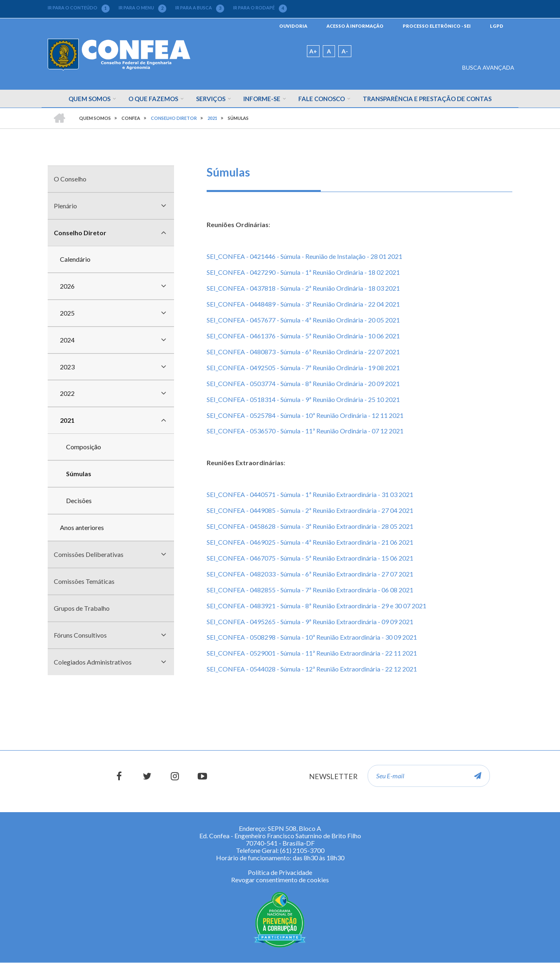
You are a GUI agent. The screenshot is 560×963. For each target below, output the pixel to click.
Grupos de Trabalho (82, 608)
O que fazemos (153, 99)
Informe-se (262, 99)
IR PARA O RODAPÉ (260, 8)
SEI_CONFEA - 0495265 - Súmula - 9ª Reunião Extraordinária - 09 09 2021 (310, 622)
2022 (67, 393)
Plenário (65, 206)
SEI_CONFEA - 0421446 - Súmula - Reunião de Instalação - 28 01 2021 (304, 256)
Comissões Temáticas (84, 581)
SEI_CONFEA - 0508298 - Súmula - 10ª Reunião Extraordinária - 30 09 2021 (312, 637)
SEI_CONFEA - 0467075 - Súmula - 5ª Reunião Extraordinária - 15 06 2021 (310, 558)
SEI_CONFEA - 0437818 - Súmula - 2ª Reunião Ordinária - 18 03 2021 (303, 288)
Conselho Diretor (80, 233)
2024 (67, 340)
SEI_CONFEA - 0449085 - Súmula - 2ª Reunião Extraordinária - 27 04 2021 (310, 510)
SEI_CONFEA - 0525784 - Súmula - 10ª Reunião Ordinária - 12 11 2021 (305, 415)
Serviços (211, 99)
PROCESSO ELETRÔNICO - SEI (437, 26)
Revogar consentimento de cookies (280, 880)
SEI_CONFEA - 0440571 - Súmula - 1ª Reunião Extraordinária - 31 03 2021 (310, 494)
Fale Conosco (322, 99)
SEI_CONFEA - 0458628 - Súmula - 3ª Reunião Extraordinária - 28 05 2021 (310, 526)
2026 (67, 286)
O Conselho (70, 179)
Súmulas (79, 474)
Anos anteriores (82, 527)
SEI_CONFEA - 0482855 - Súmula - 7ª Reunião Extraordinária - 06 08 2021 (310, 590)
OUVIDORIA (293, 26)
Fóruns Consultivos (80, 635)
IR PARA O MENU (142, 8)
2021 (67, 420)
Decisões (79, 500)
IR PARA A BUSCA (200, 8)
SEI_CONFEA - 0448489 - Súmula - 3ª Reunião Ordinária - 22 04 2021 (303, 304)
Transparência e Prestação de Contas (427, 99)
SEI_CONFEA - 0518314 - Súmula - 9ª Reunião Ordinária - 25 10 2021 (303, 399)
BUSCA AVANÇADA (488, 67)
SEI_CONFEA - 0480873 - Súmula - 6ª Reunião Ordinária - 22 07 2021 (303, 352)
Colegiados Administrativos (93, 662)
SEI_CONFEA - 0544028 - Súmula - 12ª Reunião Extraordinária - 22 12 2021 (312, 669)
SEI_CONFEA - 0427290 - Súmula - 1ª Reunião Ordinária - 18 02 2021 (303, 272)
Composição (84, 447)
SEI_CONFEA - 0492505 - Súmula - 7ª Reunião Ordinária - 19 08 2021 (303, 368)
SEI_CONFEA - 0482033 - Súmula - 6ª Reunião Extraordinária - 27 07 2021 (310, 574)
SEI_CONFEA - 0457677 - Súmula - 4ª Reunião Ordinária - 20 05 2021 (303, 320)
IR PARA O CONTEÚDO (79, 8)
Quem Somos (89, 99)
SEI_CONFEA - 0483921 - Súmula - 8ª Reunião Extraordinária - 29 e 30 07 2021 (316, 606)
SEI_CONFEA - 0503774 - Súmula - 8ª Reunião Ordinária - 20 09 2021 (303, 383)
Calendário (75, 259)
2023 (67, 367)
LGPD (497, 26)
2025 (67, 313)
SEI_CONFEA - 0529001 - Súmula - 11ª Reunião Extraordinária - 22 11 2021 (312, 653)
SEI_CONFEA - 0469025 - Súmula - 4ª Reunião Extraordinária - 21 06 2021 (310, 542)
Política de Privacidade (280, 872)
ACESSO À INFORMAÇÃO (355, 26)
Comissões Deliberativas (89, 554)
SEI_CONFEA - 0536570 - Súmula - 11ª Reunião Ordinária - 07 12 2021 (305, 431)
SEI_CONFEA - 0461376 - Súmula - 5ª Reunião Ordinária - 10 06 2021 (303, 336)
